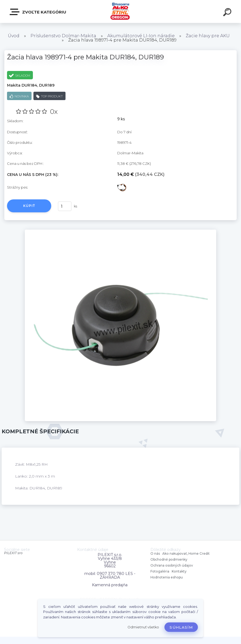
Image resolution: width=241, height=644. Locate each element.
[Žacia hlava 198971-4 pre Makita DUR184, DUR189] (121, 231)
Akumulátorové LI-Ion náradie (141, 36)
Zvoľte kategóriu (38, 12)
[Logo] (121, 11)
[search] (228, 13)
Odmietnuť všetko (143, 627)
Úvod (14, 36)
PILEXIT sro (13, 553)
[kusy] (65, 206)
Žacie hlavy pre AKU (208, 36)
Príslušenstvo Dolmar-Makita (63, 36)
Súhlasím (181, 627)
